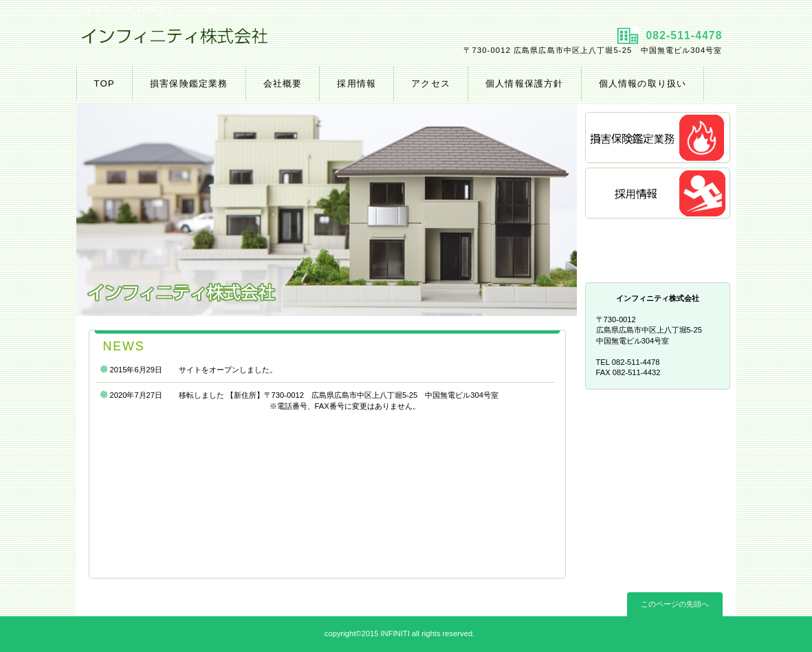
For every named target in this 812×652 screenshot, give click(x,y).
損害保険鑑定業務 (659, 138)
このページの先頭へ (675, 604)
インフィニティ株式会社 (240, 42)
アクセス (659, 250)
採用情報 (659, 194)
